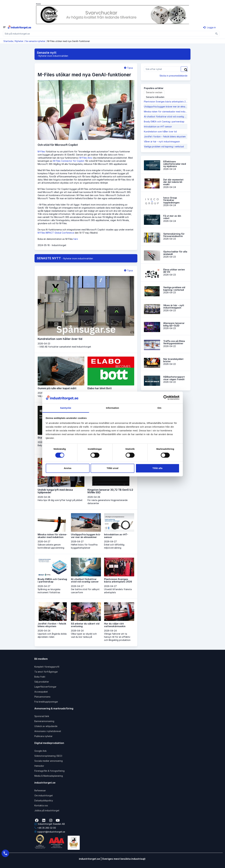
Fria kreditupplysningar (46, 702)
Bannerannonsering (44, 721)
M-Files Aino (86, 158)
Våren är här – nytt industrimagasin (162, 142)
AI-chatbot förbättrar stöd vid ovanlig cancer (166, 117)
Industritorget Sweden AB (50, 824)
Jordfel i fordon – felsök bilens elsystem (165, 137)
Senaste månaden (155, 97)
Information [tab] (112, 408)
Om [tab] (159, 408)
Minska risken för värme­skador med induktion (166, 112)
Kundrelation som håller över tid (160, 132)
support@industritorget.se (50, 832)
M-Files (41, 152)
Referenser (40, 790)
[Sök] (217, 34)
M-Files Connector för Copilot (69, 161)
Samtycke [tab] (66, 408)
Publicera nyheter (43, 736)
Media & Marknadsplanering (49, 776)
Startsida (8, 41)
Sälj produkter (42, 682)
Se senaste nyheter (35, 41)
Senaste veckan (154, 92)
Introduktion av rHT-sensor (158, 127)
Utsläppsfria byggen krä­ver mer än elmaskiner (166, 107)
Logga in (209, 27)
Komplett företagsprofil (47, 667)
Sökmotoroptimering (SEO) (48, 756)
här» (76, 239)
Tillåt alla (157, 468)
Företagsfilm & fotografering (49, 771)
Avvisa (68, 468)
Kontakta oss (41, 805)
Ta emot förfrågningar (46, 672)
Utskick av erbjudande (46, 726)
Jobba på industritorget (47, 810)
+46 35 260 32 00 (45, 828)
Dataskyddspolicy (44, 800)
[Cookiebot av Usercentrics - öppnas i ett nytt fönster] (166, 398)
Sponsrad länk (42, 716)
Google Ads (40, 751)
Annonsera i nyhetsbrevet (48, 731)
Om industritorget (44, 795)
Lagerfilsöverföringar (45, 687)
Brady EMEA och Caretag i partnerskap (164, 122)
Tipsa (128, 68)
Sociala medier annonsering (49, 761)
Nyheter (19, 41)
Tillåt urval (113, 468)
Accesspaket (41, 692)
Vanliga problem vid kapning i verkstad (164, 147)
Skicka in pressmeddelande (173, 76)
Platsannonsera (42, 697)
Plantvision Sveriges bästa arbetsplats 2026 (166, 102)
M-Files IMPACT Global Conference (56, 233)
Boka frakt (40, 677)
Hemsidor (39, 766)
